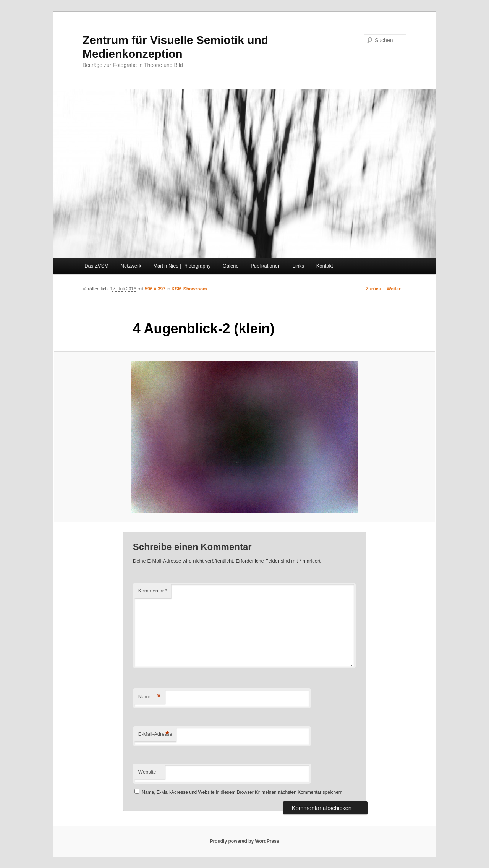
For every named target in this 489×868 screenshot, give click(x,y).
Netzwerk (131, 266)
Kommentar (153, 591)
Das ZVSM (96, 266)
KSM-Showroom (189, 289)
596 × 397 (155, 289)
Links (298, 266)
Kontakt (325, 266)
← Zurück (370, 289)
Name (150, 697)
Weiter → (397, 289)
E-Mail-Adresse (155, 734)
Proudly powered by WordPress (244, 841)
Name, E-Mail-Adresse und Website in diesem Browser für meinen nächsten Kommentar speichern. (243, 792)
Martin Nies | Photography (182, 266)
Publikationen (266, 266)
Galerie (231, 266)
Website (147, 772)
